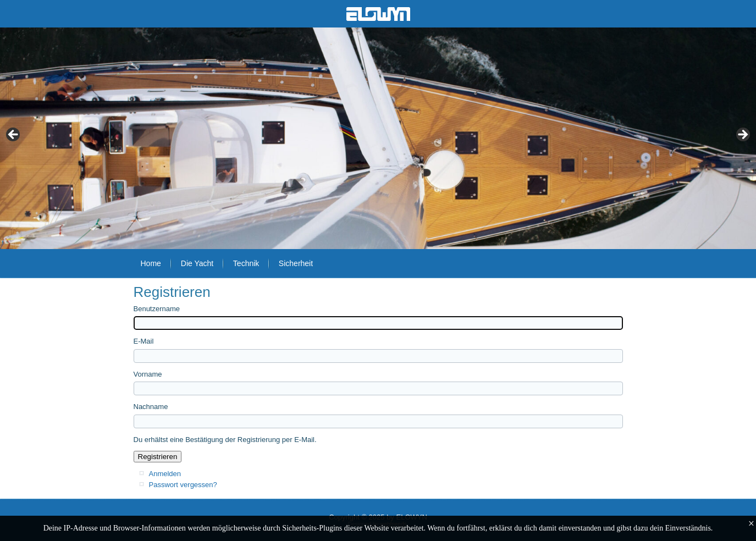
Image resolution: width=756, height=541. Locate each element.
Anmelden (165, 474)
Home (151, 263)
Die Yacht (197, 263)
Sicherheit (296, 263)
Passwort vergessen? (183, 485)
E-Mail (144, 341)
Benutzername (157, 309)
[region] (378, 138)
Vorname (148, 374)
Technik (246, 263)
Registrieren (158, 457)
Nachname (151, 407)
